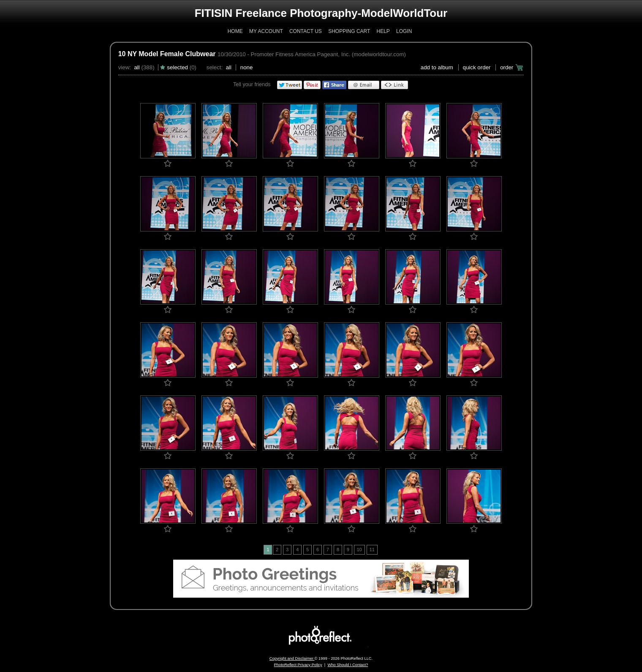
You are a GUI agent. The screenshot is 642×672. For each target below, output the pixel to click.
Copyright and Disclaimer (292, 658)
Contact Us (306, 31)
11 (372, 550)
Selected (177, 67)
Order (507, 67)
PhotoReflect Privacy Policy (298, 665)
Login (404, 31)
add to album (437, 67)
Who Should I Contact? (348, 665)
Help (383, 31)
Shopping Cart (349, 31)
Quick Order (477, 67)
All (137, 67)
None (247, 67)
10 (359, 550)
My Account (266, 31)
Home (235, 31)
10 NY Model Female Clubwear (167, 54)
